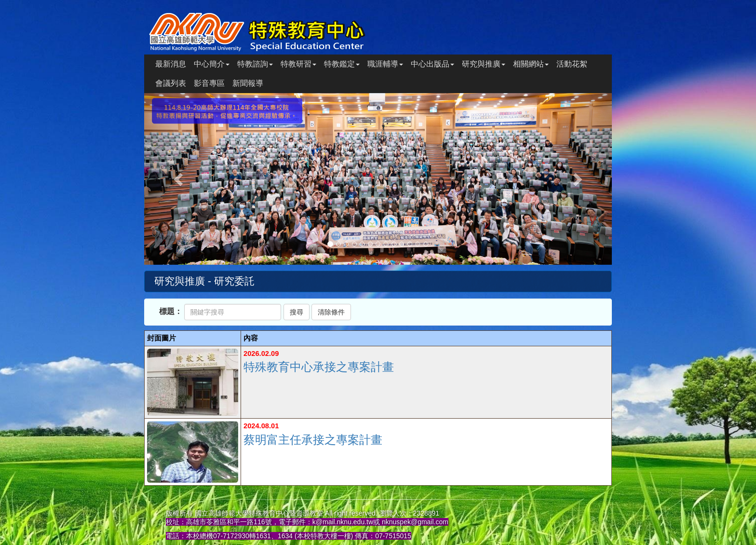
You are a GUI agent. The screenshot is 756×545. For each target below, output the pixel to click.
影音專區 (209, 83)
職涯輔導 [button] (385, 64)
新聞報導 (248, 83)
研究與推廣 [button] (484, 64)
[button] (179, 179)
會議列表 (171, 83)
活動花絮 (572, 64)
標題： (171, 311)
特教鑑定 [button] (342, 64)
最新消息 (171, 64)
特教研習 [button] (298, 64)
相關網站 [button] (531, 64)
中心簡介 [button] (212, 64)
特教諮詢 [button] (255, 64)
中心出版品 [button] (432, 64)
